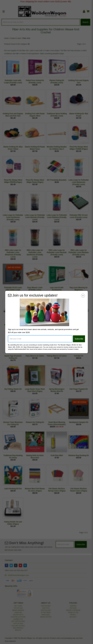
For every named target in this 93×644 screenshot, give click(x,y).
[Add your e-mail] (40, 339)
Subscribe (79, 339)
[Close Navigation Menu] (83, 296)
